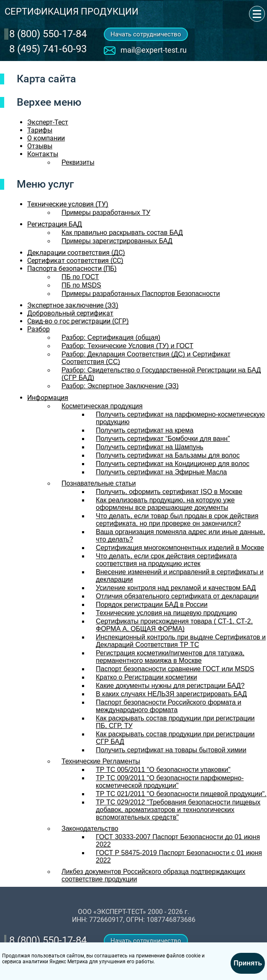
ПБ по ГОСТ (80, 277)
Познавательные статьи (99, 483)
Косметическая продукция (102, 406)
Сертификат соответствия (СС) (75, 261)
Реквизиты (78, 162)
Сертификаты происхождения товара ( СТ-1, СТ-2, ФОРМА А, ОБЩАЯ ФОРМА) (174, 625)
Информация (48, 398)
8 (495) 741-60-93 (48, 49)
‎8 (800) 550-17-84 (48, 34)
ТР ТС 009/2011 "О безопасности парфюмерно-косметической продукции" (170, 782)
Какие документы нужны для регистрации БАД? (170, 686)
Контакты (43, 154)
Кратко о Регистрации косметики (146, 677)
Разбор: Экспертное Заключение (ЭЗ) (120, 386)
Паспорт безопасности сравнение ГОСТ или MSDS (175, 669)
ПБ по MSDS (81, 285)
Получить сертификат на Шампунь (150, 447)
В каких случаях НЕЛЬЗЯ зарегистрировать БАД (171, 694)
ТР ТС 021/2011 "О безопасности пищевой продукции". (181, 794)
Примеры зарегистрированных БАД (117, 241)
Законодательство (90, 829)
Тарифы (40, 130)
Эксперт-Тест (48, 122)
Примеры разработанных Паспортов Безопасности (141, 294)
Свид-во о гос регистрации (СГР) (78, 321)
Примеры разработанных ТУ (106, 213)
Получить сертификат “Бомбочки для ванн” (163, 439)
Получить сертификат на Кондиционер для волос (173, 464)
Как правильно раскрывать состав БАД (122, 233)
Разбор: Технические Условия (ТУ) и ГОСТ (127, 346)
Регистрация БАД (55, 224)
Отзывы (40, 146)
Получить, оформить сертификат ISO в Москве (169, 492)
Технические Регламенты (101, 761)
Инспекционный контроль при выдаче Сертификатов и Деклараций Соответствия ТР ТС (181, 641)
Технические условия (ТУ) (68, 204)
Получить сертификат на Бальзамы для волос (168, 455)
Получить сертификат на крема (145, 430)
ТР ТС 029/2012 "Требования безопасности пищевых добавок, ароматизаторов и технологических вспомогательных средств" (178, 810)
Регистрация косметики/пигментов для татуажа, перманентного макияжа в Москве (170, 657)
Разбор (39, 329)
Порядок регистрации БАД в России (152, 605)
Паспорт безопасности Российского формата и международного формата (168, 706)
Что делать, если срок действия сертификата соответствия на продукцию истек (166, 560)
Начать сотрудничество (146, 34)
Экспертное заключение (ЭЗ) (73, 305)
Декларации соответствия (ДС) (76, 253)
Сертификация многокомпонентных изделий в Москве (180, 548)
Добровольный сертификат (70, 313)
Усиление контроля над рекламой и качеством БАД (176, 588)
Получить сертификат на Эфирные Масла (161, 472)
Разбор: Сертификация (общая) (111, 337)
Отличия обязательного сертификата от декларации (177, 596)
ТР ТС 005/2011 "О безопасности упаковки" (163, 770)
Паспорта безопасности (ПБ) (72, 269)
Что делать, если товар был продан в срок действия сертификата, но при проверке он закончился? (177, 520)
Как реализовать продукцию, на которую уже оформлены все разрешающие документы (165, 504)
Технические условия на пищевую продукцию (166, 613)
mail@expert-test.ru (154, 50)
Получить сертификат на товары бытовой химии (171, 750)
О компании (46, 138)
